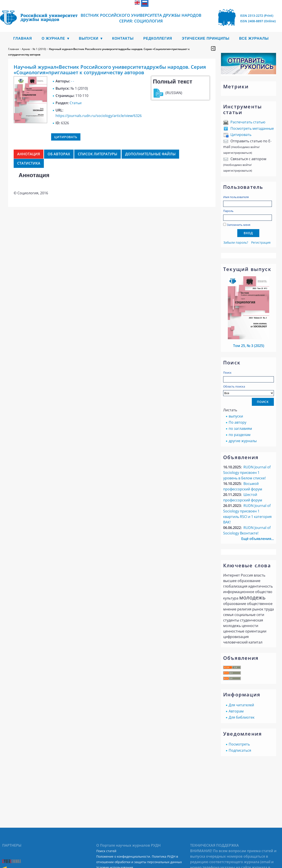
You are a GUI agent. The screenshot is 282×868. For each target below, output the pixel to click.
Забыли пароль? (236, 242)
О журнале (53, 38)
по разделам (240, 435)
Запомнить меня (239, 225)
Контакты (123, 38)
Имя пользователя (236, 197)
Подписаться (240, 750)
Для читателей (241, 705)
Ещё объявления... (258, 539)
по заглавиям (240, 428)
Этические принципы (206, 38)
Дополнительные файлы (150, 154)
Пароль (228, 211)
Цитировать (241, 135)
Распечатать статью (248, 122)
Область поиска (249, 390)
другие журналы (243, 441)
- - (72, 81)
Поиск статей (106, 851)
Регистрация (261, 242)
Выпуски (89, 38)
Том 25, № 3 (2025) (249, 346)
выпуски (236, 416)
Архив (26, 49)
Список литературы (97, 154)
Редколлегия (158, 38)
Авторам (236, 711)
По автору (237, 422)
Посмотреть (239, 744)
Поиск (227, 373)
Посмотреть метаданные (252, 128)
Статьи (76, 103)
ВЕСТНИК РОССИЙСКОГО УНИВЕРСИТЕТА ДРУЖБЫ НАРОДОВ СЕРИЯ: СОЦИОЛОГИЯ (141, 18)
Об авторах (59, 154)
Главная (23, 38)
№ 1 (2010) (39, 49)
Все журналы (254, 38)
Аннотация (29, 154)
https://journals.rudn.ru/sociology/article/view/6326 (99, 116)
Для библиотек (242, 717)
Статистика (29, 163)
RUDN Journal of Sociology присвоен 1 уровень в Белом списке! (247, 473)
